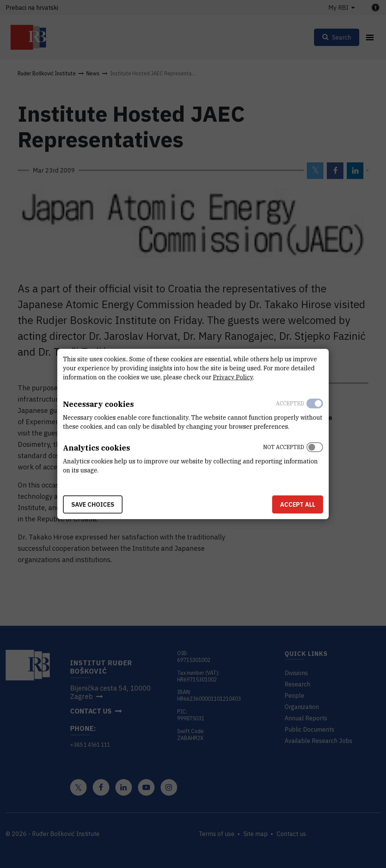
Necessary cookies (98, 404)
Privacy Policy (233, 377)
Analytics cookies (96, 448)
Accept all (298, 504)
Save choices (93, 504)
